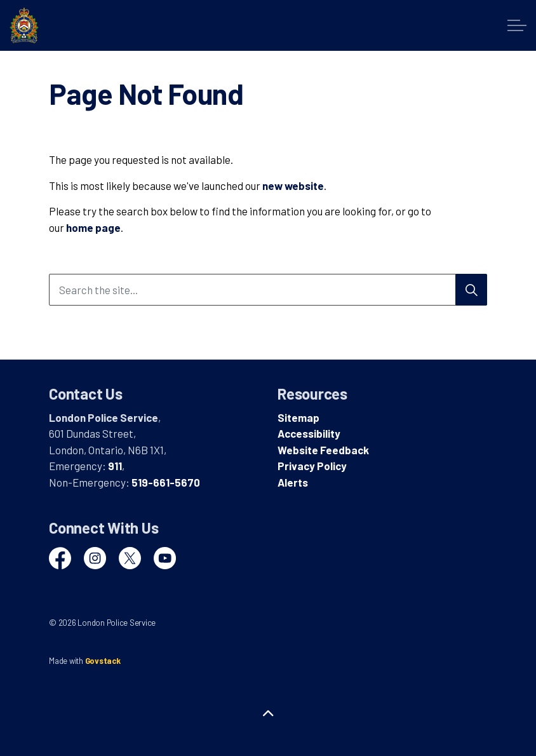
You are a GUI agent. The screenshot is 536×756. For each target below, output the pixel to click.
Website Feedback (323, 450)
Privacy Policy (312, 466)
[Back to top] (268, 713)
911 (115, 466)
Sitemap (298, 417)
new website (293, 186)
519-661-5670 (166, 482)
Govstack (103, 661)
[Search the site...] (268, 290)
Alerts (293, 482)
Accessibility (309, 433)
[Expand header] (517, 25)
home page (93, 227)
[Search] (471, 290)
